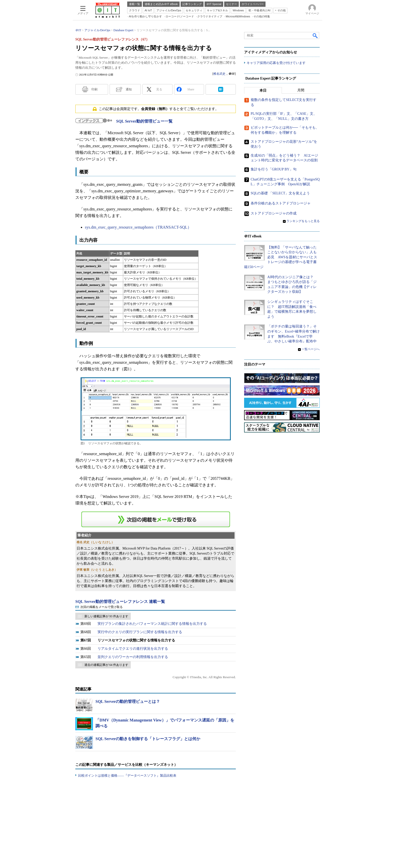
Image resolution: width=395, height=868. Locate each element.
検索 (315, 35)
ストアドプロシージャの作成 (274, 214)
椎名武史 (219, 74)
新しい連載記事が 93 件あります (106, 616)
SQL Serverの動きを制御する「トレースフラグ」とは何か (148, 739)
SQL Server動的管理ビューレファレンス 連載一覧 (120, 602)
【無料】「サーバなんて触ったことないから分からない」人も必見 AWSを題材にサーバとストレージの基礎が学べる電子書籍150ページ (281, 257)
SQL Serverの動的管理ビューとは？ (128, 701)
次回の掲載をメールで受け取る (102, 607)
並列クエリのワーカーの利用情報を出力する (133, 657)
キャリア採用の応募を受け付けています (276, 63)
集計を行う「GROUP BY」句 (274, 170)
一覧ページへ (311, 349)
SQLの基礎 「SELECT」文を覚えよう (280, 193)
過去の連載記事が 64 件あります (106, 665)
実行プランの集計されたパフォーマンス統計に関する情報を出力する (152, 624)
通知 (129, 89)
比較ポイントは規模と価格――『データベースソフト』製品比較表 (127, 775)
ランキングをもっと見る (303, 221)
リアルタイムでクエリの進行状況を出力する (133, 649)
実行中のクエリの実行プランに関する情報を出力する (140, 632)
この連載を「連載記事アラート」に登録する (156, 519)
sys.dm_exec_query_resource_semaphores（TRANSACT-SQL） (138, 227)
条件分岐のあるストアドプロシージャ (281, 204)
